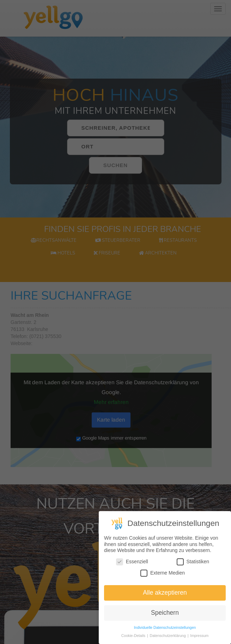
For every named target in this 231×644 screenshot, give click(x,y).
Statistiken (193, 563)
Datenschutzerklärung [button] (168, 637)
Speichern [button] (165, 614)
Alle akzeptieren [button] (165, 594)
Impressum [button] (199, 637)
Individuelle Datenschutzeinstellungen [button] (165, 629)
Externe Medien (163, 574)
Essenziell (132, 563)
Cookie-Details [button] (134, 637)
